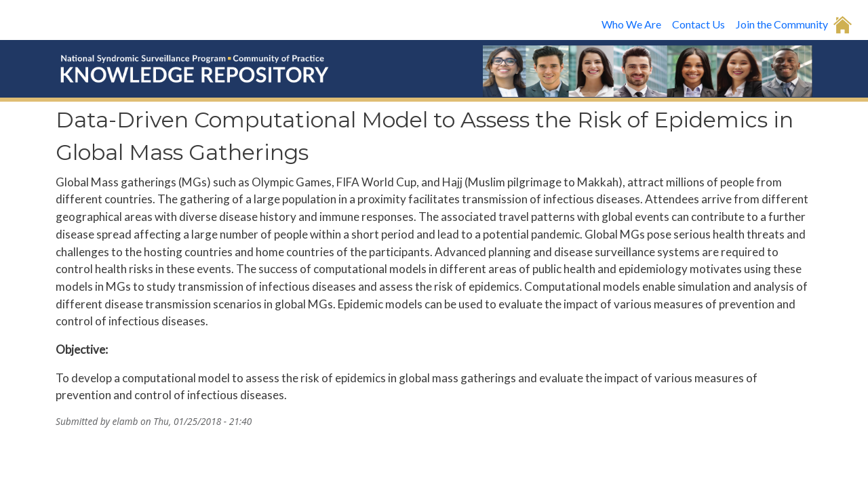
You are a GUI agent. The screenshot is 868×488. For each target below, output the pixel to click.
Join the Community (782, 24)
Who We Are (631, 24)
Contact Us (698, 24)
